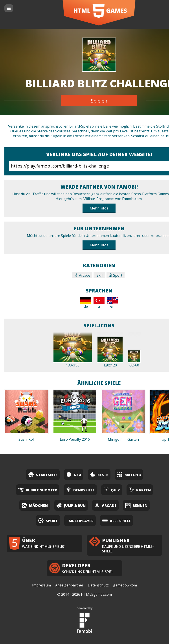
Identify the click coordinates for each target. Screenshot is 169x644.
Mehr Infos (99, 208)
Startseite (43, 474)
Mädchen (35, 505)
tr (99, 303)
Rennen (136, 505)
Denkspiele (80, 490)
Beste (99, 474)
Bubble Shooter (38, 490)
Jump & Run (71, 505)
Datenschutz (98, 585)
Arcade (82, 275)
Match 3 (129, 474)
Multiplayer (81, 521)
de (86, 303)
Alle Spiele (117, 520)
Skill (99, 275)
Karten (140, 490)
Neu (74, 474)
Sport (116, 275)
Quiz (112, 490)
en (112, 303)
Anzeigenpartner (69, 585)
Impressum (41, 585)
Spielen (99, 101)
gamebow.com (125, 585)
